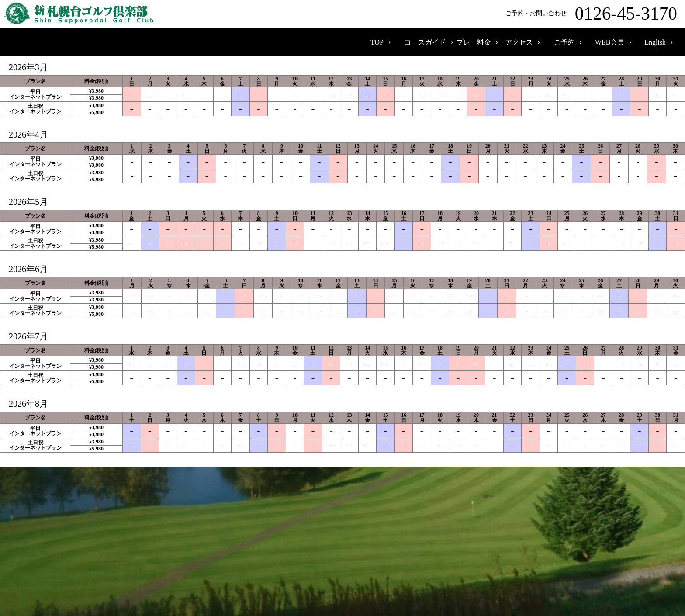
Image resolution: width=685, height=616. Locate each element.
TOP (377, 42)
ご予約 (564, 42)
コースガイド (425, 42)
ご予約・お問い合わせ (593, 14)
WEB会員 (610, 42)
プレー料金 (474, 42)
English (655, 42)
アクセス (519, 42)
